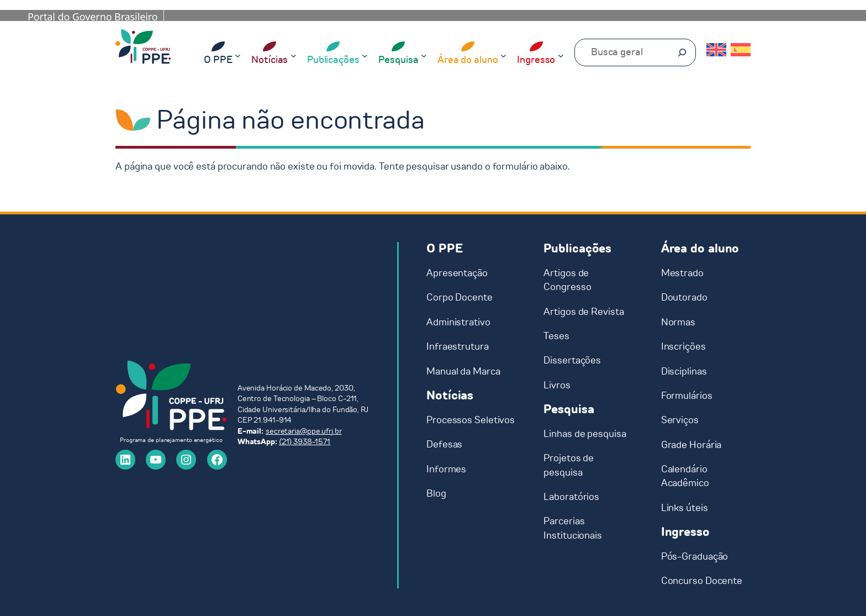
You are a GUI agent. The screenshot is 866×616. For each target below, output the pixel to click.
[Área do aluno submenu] (503, 55)
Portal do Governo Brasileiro (93, 17)
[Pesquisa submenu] (424, 55)
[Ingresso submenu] (561, 55)
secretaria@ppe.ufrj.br (304, 431)
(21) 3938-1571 (305, 442)
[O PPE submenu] (238, 55)
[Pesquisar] (682, 52)
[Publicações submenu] (365, 55)
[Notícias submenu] (294, 55)
